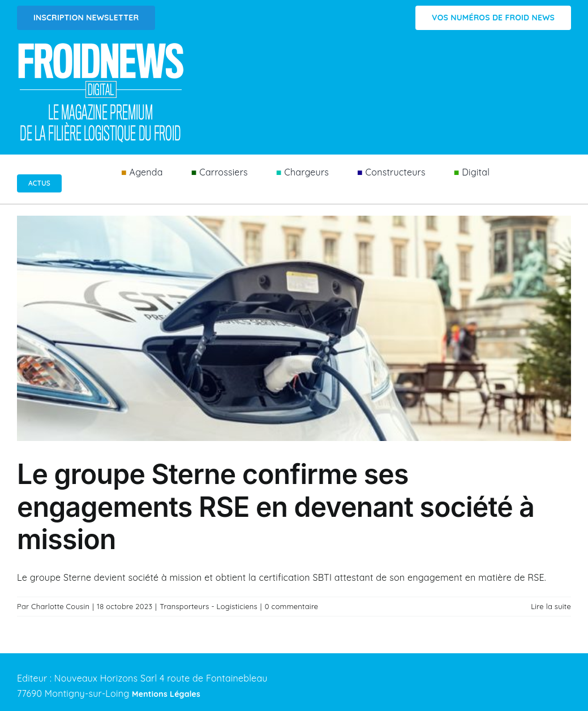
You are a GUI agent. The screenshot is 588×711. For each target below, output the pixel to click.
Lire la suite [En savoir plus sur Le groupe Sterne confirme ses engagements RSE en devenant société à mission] (551, 606)
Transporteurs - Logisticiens (209, 606)
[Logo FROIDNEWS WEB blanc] (102, 46)
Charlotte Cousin (60, 606)
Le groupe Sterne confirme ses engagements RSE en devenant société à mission (276, 507)
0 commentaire (292, 606)
